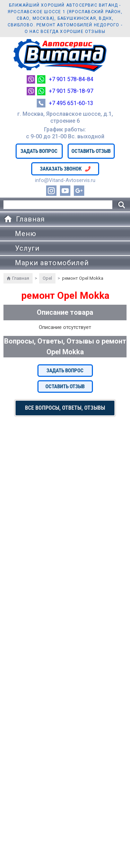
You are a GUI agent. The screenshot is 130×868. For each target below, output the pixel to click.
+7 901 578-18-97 (71, 91)
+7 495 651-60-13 (71, 103)
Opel (47, 278)
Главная (21, 278)
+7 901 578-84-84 (71, 79)
